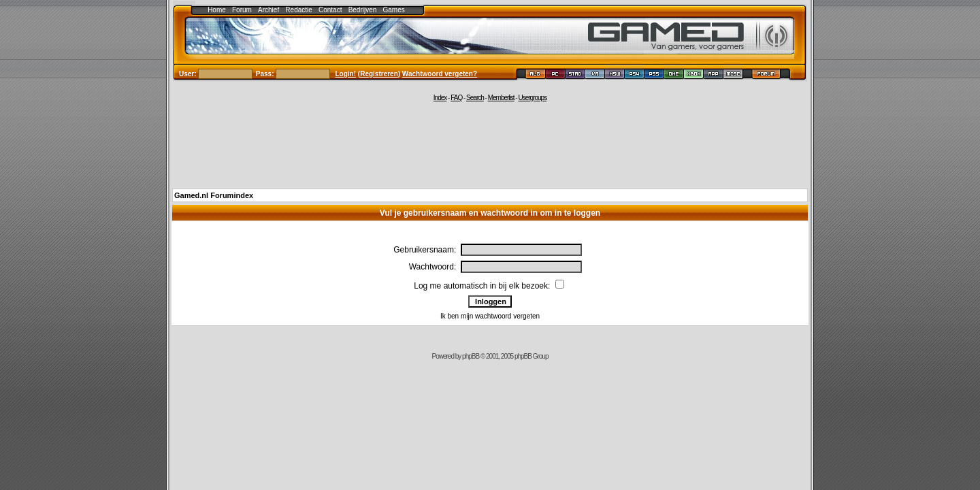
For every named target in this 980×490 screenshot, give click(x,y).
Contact (330, 10)
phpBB (471, 356)
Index (440, 98)
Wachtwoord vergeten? (440, 74)
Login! (346, 74)
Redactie (298, 10)
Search (475, 98)
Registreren (379, 74)
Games (394, 10)
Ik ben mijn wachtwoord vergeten (490, 316)
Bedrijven (363, 10)
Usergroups (532, 98)
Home (217, 10)
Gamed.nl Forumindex (214, 195)
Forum (242, 10)
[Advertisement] (490, 144)
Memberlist (501, 98)
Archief (268, 10)
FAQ (456, 98)
